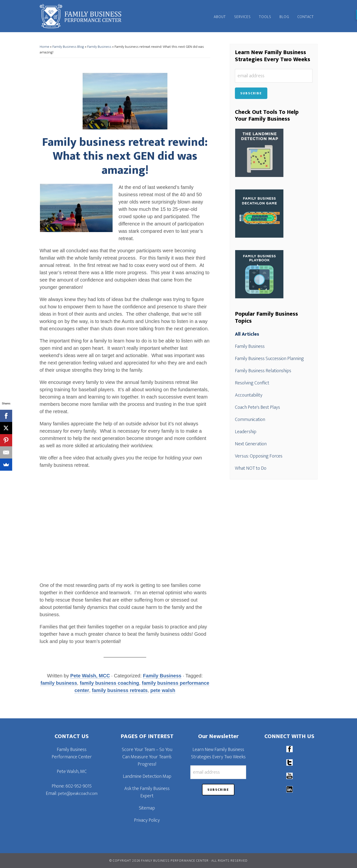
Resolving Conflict (252, 383)
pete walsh (163, 690)
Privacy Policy (147, 820)
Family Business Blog (68, 47)
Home (44, 47)
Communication (250, 419)
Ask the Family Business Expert (147, 792)
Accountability (249, 395)
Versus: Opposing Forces (259, 456)
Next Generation (251, 444)
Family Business (99, 47)
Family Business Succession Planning (269, 359)
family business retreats (120, 690)
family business (59, 683)
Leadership (246, 432)
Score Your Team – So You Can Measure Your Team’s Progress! (147, 757)
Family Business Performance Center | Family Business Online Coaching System (84, 16)
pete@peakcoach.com (78, 794)
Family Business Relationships (263, 371)
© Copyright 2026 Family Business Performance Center (159, 861)
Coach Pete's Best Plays (257, 407)
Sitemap (147, 808)
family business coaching (109, 683)
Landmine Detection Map (147, 776)
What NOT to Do (251, 468)
